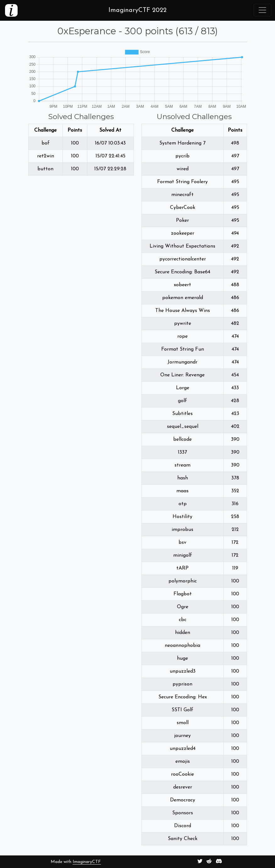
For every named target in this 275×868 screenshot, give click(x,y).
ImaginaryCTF (87, 862)
